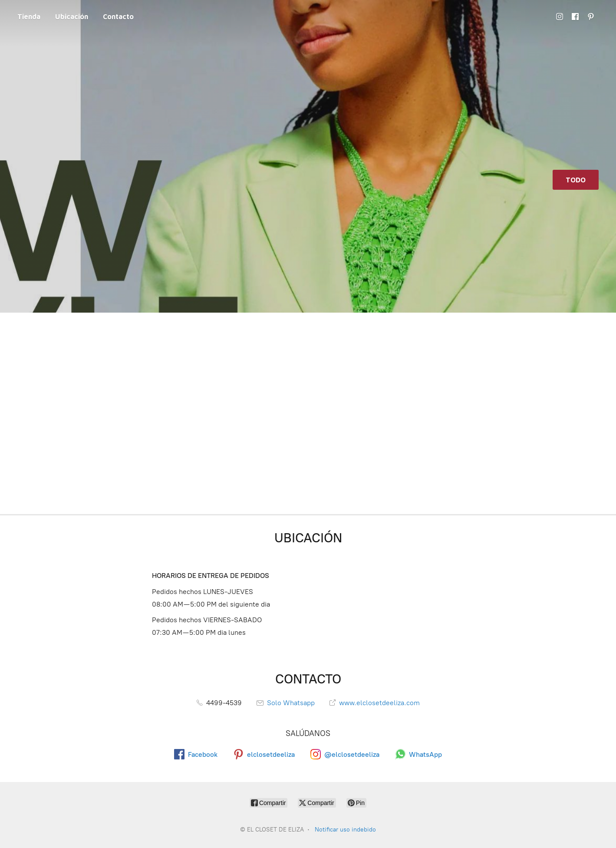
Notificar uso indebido (345, 830)
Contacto (118, 16)
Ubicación (72, 16)
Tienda (29, 16)
